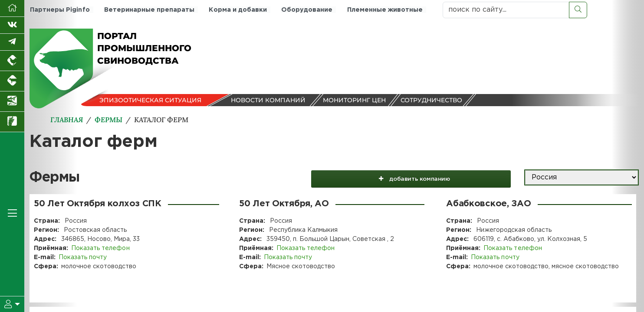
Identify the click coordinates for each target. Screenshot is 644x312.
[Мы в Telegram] (12, 42)
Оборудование (304, 10)
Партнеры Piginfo (59, 10)
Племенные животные (381, 10)
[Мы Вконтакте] (12, 25)
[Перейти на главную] (12, 8)
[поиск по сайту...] (506, 10)
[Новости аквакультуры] (12, 102)
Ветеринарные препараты (148, 10)
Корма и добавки (236, 10)
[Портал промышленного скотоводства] (12, 81)
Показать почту (83, 257)
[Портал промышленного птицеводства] (12, 61)
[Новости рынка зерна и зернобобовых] (12, 122)
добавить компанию (425, 178)
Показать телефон (100, 248)
